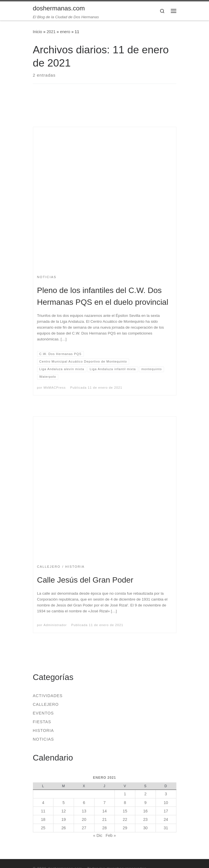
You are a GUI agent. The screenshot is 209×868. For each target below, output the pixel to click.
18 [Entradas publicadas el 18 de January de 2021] (43, 819)
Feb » (111, 835)
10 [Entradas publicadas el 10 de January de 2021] (166, 803)
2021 (51, 32)
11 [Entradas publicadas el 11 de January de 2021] (43, 811)
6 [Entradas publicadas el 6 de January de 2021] (84, 803)
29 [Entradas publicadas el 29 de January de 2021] (125, 828)
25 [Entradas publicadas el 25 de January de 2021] (43, 828)
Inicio (38, 32)
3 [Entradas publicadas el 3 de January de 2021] (166, 794)
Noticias (43, 739)
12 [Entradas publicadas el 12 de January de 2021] (64, 811)
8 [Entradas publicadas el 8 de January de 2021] (125, 803)
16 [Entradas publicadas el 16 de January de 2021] (145, 811)
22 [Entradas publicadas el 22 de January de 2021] (125, 819)
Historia (43, 730)
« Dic (98, 835)
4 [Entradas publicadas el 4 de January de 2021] (43, 803)
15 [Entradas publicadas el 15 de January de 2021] (125, 811)
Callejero (46, 704)
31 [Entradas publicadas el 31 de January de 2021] (166, 828)
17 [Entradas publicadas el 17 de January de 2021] (166, 811)
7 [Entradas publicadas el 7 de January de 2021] (104, 803)
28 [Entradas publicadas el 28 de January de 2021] (105, 828)
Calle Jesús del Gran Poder (85, 580)
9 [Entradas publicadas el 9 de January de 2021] (145, 803)
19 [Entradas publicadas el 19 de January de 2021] (64, 819)
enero (65, 32)
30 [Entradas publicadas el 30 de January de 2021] (145, 828)
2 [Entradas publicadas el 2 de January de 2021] (145, 794)
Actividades (48, 696)
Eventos (43, 713)
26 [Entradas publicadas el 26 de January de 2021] (64, 828)
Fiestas (42, 722)
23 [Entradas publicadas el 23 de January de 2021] (145, 819)
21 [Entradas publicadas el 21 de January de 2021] (105, 819)
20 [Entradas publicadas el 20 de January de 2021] (84, 819)
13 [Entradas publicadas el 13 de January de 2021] (84, 811)
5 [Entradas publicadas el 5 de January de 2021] (64, 803)
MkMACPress (55, 388)
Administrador (55, 625)
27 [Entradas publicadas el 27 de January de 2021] (84, 828)
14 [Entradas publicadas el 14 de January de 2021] (105, 811)
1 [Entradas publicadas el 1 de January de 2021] (125, 794)
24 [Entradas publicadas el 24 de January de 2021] (166, 819)
